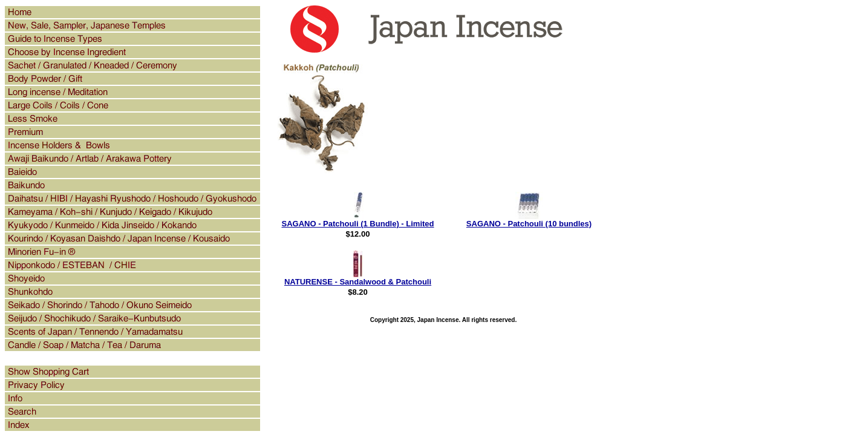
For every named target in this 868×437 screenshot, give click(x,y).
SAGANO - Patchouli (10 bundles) (529, 224)
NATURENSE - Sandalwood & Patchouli (358, 282)
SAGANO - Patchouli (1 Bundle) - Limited (357, 224)
